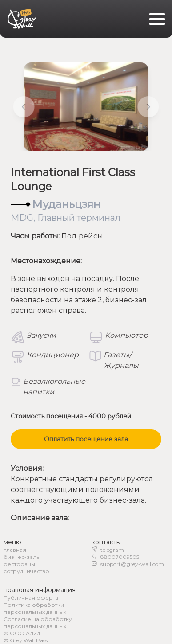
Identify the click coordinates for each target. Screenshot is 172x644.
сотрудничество (26, 571)
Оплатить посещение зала (86, 439)
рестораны (19, 564)
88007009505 (120, 557)
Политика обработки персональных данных (35, 608)
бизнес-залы (22, 557)
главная (15, 550)
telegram (112, 550)
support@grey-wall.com (132, 564)
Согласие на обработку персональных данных (38, 623)
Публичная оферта (31, 598)
